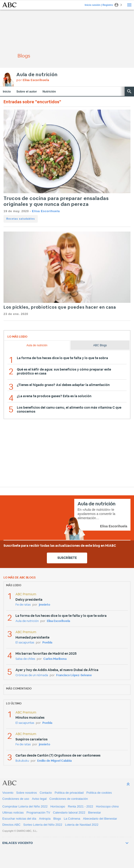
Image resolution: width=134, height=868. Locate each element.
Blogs (57, 819)
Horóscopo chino (108, 806)
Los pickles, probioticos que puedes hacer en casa (60, 307)
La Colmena (72, 819)
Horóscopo (58, 806)
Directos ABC (11, 825)
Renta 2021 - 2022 (81, 806)
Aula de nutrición (37, 75)
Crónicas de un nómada (32, 675)
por (33, 80)
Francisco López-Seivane (74, 675)
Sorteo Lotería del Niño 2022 (43, 825)
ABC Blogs (100, 345)
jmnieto (45, 605)
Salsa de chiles (25, 659)
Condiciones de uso (16, 799)
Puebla (47, 643)
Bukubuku (22, 761)
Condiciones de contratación (69, 799)
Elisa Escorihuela (46, 211)
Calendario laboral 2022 (69, 813)
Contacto (46, 793)
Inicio (7, 91)
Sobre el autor (27, 91)
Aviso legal (39, 799)
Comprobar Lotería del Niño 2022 (25, 806)
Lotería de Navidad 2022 (82, 825)
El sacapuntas (25, 643)
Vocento (8, 793)
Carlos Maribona (55, 659)
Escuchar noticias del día (19, 819)
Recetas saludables (21, 219)
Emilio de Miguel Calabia (54, 761)
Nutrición (49, 91)
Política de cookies (99, 793)
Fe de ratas (23, 605)
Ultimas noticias (13, 813)
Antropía (45, 819)
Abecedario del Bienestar (100, 819)
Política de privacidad (69, 793)
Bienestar (95, 813)
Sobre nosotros (26, 793)
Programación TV (38, 813)
